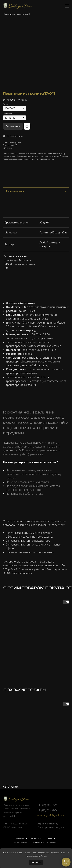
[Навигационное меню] (67, 6)
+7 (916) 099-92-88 (47, 805)
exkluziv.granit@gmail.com (51, 815)
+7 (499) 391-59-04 (47, 810)
